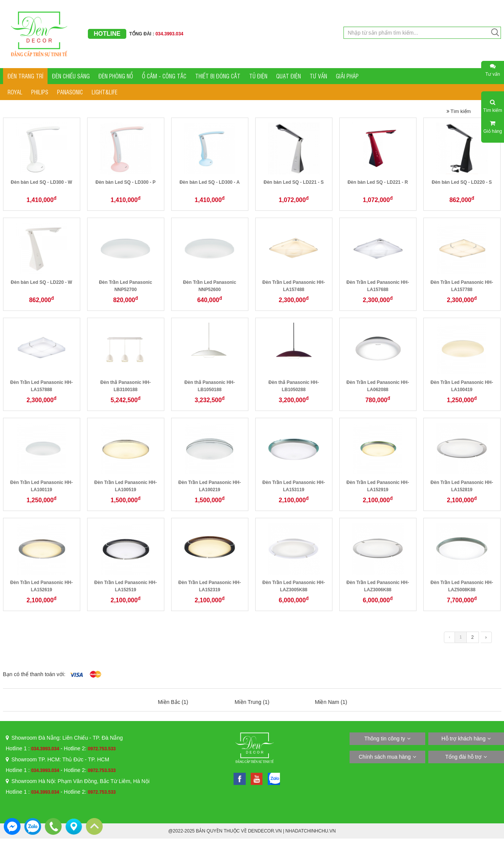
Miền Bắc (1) (173, 702)
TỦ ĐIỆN (258, 76)
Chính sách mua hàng (385, 757)
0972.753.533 (102, 749)
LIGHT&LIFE (105, 92)
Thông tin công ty (385, 739)
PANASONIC (70, 92)
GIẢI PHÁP (347, 76)
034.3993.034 (45, 749)
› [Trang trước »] (486, 637)
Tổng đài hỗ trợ (464, 757)
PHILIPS (40, 92)
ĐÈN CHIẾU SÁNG (71, 76)
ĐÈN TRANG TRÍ (25, 76)
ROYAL (15, 92)
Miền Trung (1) (252, 702)
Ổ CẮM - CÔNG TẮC (164, 76)
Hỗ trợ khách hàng (464, 739)
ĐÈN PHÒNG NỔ (116, 76)
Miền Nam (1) (331, 702)
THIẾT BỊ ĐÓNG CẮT (218, 76)
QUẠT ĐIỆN (289, 76)
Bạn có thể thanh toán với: (34, 674)
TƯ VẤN (318, 76)
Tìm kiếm (459, 111)
